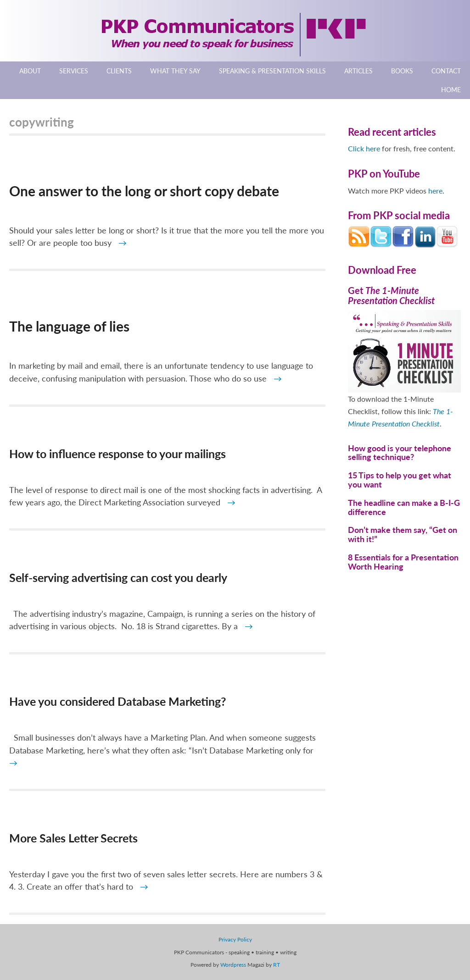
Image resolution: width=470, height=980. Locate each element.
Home (451, 90)
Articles (358, 71)
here (435, 191)
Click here (364, 148)
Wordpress (233, 965)
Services (74, 71)
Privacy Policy (235, 939)
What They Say (175, 71)
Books (402, 71)
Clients (119, 71)
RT (277, 965)
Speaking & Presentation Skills (272, 71)
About (30, 71)
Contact (446, 71)
